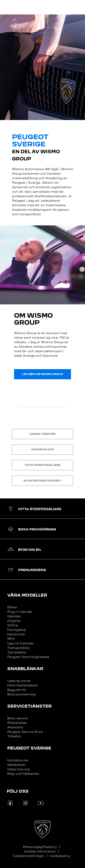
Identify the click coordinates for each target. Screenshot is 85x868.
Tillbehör (14, 736)
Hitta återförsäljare (22, 685)
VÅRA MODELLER (27, 595)
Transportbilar (18, 648)
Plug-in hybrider (20, 612)
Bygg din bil (17, 690)
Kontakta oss (18, 760)
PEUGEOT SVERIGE (29, 748)
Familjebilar (17, 630)
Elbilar (12, 607)
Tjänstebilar (17, 652)
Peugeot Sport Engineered (28, 657)
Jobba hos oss (19, 769)
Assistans (15, 727)
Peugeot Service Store (25, 732)
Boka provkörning (21, 694)
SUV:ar (13, 625)
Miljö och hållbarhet (23, 774)
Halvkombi (16, 634)
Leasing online (19, 681)
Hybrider (14, 616)
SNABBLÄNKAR (25, 669)
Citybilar (14, 621)
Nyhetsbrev (16, 765)
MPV (11, 639)
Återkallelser (17, 723)
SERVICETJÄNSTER (29, 706)
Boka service (17, 718)
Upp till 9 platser (21, 643)
